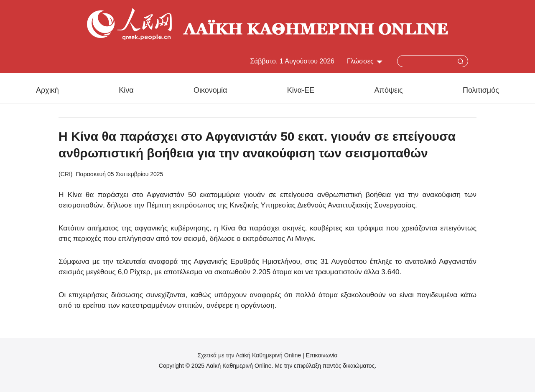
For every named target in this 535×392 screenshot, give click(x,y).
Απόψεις (389, 90)
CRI (66, 174)
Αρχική (47, 90)
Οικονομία (210, 90)
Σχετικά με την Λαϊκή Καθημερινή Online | (251, 355)
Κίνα (126, 90)
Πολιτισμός (481, 90)
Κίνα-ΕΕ (301, 90)
